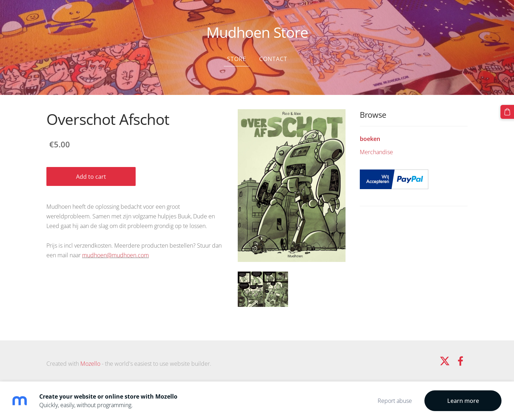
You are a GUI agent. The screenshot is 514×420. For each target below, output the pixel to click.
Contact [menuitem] (273, 59)
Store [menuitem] (237, 59)
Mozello (90, 364)
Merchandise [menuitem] (376, 152)
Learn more (463, 401)
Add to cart (91, 177)
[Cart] (507, 112)
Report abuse (395, 401)
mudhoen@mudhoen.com (115, 255)
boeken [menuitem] (370, 139)
